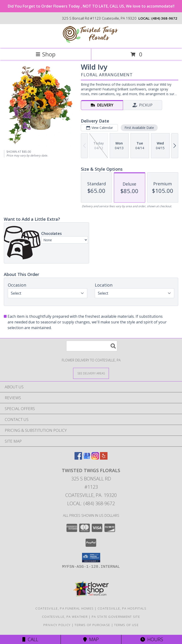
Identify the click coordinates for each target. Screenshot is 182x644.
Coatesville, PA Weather (65, 617)
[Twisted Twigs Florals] (91, 42)
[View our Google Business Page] (87, 458)
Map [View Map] (91, 639)
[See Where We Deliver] (91, 373)
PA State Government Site (116, 617)
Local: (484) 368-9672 (91, 503)
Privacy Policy (57, 625)
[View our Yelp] (104, 458)
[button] (91, 558)
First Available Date (139, 128)
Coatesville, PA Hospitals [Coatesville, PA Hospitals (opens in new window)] (122, 608)
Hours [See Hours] (152, 639)
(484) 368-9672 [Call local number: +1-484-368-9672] (164, 18)
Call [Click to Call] (30, 639)
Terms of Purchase (92, 625)
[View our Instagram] (95, 458)
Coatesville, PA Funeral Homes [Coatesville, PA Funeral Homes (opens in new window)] (64, 608)
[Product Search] (92, 346)
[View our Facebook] (78, 458)
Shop (45, 54)
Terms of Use (126, 625)
